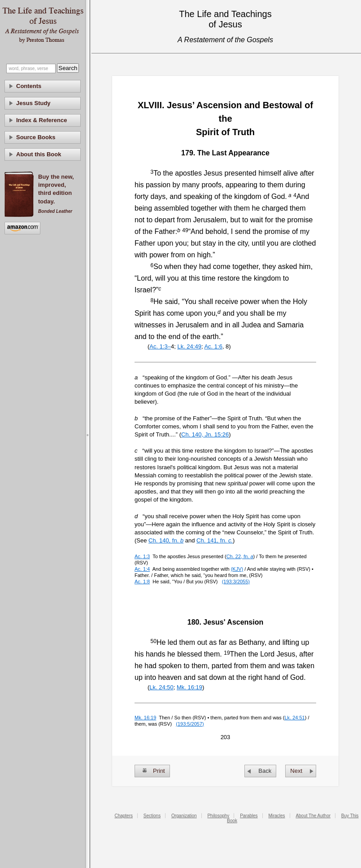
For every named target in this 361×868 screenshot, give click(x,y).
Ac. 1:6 (213, 346)
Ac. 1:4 (142, 569)
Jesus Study (33, 103)
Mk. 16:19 (189, 687)
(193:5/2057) (190, 724)
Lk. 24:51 (294, 718)
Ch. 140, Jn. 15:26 (205, 434)
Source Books (36, 137)
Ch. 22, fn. (240, 556)
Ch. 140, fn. (166, 540)
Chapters (124, 816)
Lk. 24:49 (189, 346)
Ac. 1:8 (142, 582)
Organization (184, 816)
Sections (152, 816)
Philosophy (218, 816)
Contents (29, 86)
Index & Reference (41, 120)
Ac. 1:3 (142, 556)
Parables (249, 816)
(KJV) (237, 569)
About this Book (39, 154)
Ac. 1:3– (160, 346)
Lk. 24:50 (161, 687)
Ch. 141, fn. (215, 540)
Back (265, 771)
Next (296, 771)
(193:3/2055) (236, 582)
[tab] (43, 86)
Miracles (276, 816)
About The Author (313, 816)
